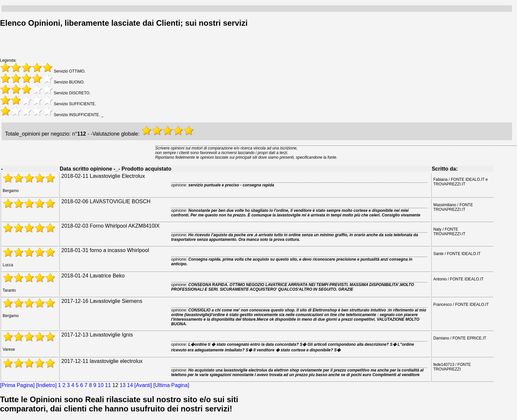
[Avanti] (143, 385)
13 (123, 385)
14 (130, 385)
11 (108, 385)
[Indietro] (46, 385)
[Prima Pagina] (17, 385)
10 (101, 385)
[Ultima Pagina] (171, 385)
